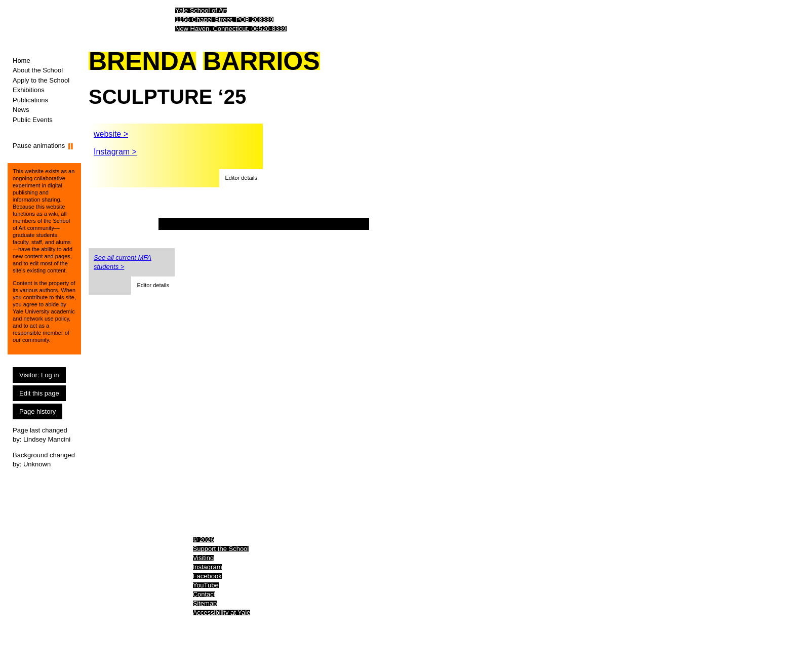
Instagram (208, 567)
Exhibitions (29, 90)
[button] (241, 178)
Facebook (207, 576)
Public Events (33, 120)
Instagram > (115, 152)
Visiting (204, 558)
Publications (30, 100)
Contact (204, 594)
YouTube (206, 585)
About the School (38, 70)
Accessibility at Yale (222, 612)
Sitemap (205, 603)
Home (22, 61)
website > (111, 134)
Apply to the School (41, 80)
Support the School (221, 549)
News (21, 110)
